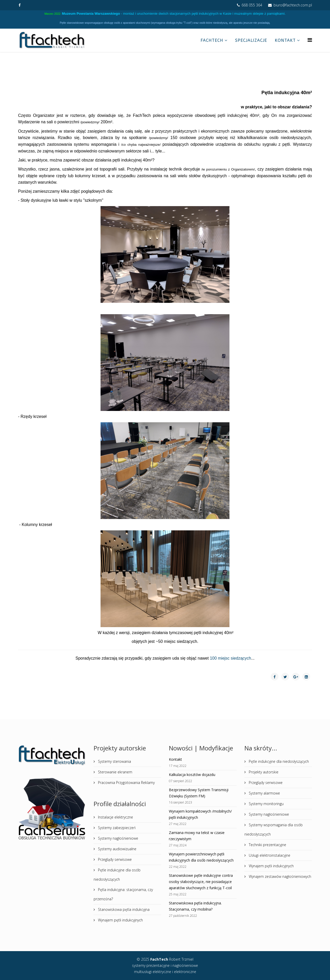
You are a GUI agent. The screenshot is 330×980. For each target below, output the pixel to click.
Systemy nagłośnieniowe (118, 838)
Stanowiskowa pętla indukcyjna (123, 909)
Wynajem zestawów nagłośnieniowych (279, 876)
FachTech (212, 40)
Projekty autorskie (263, 772)
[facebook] (20, 5)
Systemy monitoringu (266, 804)
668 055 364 (252, 5)
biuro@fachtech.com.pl (293, 5)
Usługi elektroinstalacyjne (269, 855)
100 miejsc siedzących (230, 658)
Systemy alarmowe (264, 793)
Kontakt (285, 40)
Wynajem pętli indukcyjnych (120, 920)
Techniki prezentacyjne (267, 845)
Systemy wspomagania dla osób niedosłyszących (274, 829)
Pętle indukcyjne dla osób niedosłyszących (117, 875)
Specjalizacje (251, 40)
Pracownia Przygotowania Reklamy (126, 783)
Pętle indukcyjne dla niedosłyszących (278, 761)
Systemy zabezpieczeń (116, 828)
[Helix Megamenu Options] (310, 40)
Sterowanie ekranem (115, 772)
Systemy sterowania (114, 761)
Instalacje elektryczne (115, 817)
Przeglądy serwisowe (114, 859)
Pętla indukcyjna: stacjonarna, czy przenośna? (123, 894)
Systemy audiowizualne (117, 849)
